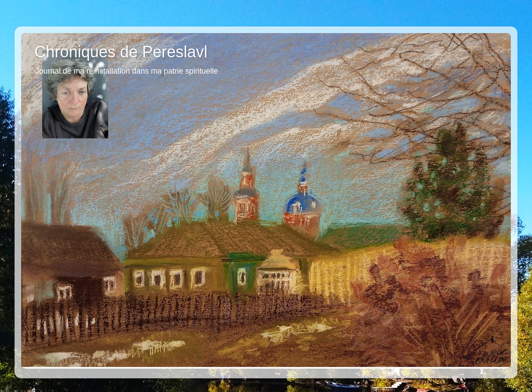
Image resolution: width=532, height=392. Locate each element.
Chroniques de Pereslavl (121, 52)
